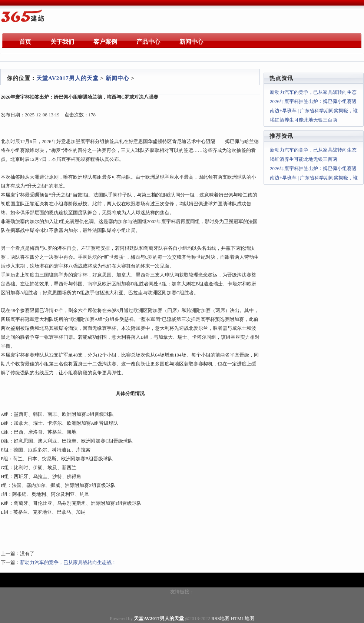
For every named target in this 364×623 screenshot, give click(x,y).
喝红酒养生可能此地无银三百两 (304, 120)
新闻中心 (118, 78)
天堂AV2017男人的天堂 (67, 78)
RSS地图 (220, 618)
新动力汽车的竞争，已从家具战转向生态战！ (68, 562)
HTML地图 (243, 618)
